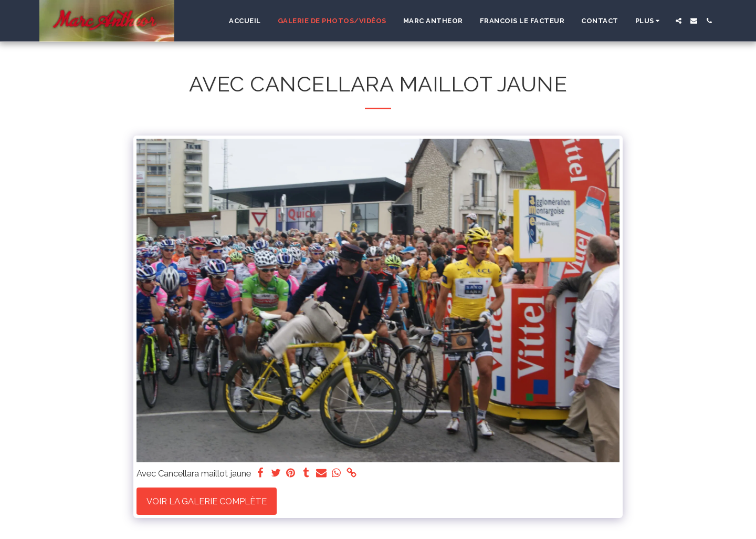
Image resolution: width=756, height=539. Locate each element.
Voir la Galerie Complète (207, 501)
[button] (679, 21)
